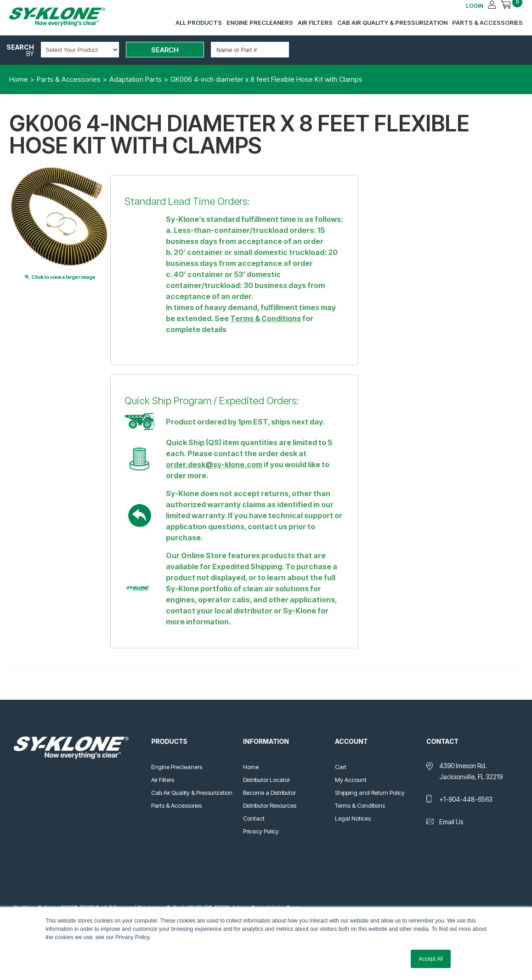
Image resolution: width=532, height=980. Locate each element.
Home (251, 767)
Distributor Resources (270, 805)
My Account (351, 780)
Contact (254, 818)
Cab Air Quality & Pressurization (392, 23)
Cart (341, 767)
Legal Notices (353, 818)
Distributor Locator (266, 780)
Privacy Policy (261, 831)
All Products (199, 23)
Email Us (451, 822)
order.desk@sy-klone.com (214, 465)
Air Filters (315, 23)
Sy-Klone (67, 17)
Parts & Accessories (487, 23)
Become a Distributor (269, 793)
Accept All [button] (431, 959)
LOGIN (475, 6)
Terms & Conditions (266, 318)
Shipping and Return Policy (370, 793)
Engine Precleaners (260, 23)
